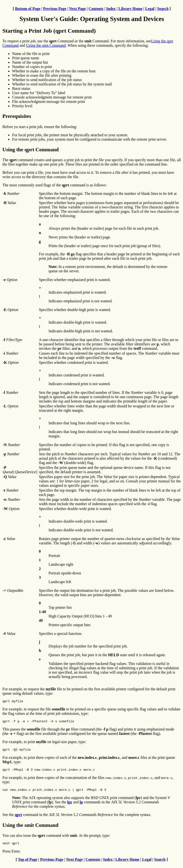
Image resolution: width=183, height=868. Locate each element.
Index (111, 9)
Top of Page (28, 864)
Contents (96, 9)
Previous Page (55, 9)
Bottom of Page (28, 9)
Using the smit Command (46, 45)
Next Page (77, 9)
